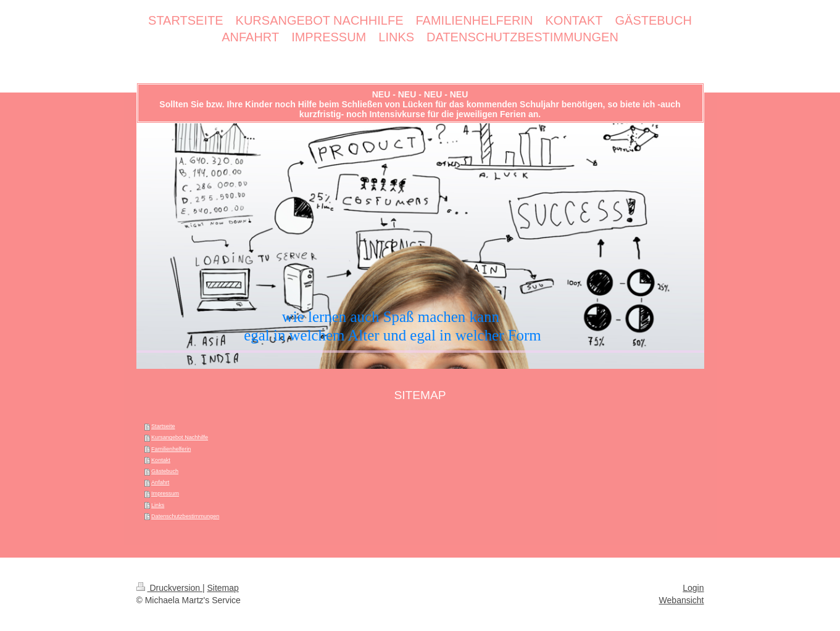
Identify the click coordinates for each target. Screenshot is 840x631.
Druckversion (169, 588)
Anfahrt (160, 482)
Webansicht (682, 600)
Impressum (165, 493)
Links (158, 505)
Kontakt (161, 460)
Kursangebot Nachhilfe (180, 437)
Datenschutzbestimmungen (185, 516)
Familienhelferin (171, 449)
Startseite (163, 426)
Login (693, 588)
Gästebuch (165, 471)
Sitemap (223, 588)
